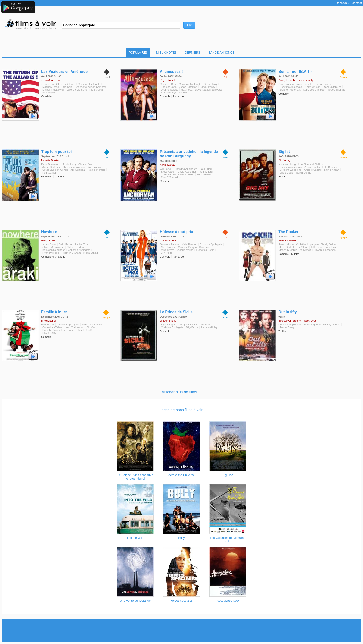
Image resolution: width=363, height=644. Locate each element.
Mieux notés (166, 52)
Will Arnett (305, 250)
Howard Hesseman (325, 250)
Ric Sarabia (96, 90)
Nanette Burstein (51, 160)
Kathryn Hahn (186, 174)
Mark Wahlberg (287, 164)
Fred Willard (206, 172)
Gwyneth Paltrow (170, 244)
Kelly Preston (190, 244)
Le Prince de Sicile (176, 312)
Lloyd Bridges (168, 325)
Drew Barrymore (51, 164)
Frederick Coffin (205, 250)
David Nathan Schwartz (208, 90)
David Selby (49, 333)
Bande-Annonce (221, 52)
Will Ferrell (166, 169)
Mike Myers (167, 250)
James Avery (287, 327)
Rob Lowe (205, 247)
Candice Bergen (187, 247)
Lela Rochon (330, 167)
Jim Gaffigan (78, 170)
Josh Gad (285, 247)
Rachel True (81, 244)
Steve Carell (168, 172)
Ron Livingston (96, 167)
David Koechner (187, 172)
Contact (357, 3)
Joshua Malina (185, 250)
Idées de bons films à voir (181, 410)
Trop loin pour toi (56, 152)
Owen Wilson (286, 84)
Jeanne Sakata (170, 90)
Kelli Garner (49, 173)
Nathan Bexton (75, 247)
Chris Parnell (168, 174)
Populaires (138, 52)
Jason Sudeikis (305, 84)
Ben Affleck (48, 325)
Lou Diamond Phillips (311, 164)
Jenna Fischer (324, 84)
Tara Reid (67, 87)
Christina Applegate (89, 84)
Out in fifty (288, 312)
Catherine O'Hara (52, 327)
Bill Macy (92, 327)
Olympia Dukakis (188, 325)
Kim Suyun (49, 92)
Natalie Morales (97, 170)
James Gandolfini (92, 325)
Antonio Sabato (313, 170)
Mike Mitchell (49, 321)
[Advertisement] (181, 631)
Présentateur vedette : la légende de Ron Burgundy (189, 154)
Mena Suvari (91, 253)
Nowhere (49, 232)
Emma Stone (301, 247)
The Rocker (288, 232)
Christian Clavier (66, 84)
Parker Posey (208, 87)
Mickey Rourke (332, 325)
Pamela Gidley (209, 327)
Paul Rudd (206, 169)
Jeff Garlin (317, 247)
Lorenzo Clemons (77, 90)
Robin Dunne (304, 173)
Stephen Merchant (290, 90)
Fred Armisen (205, 174)
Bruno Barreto (168, 240)
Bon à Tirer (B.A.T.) (295, 71)
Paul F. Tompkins (171, 177)
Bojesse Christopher (290, 321)
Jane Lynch (332, 247)
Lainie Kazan (332, 170)
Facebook (343, 3)
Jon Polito (167, 253)
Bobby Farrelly (287, 80)
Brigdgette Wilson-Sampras (91, 87)
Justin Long (69, 164)
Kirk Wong (284, 160)
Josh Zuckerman (75, 327)
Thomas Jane (169, 87)
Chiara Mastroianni (53, 247)
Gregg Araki (48, 240)
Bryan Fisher (75, 330)
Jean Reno (47, 84)
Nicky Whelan (312, 87)
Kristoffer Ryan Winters (174, 92)
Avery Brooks (312, 167)
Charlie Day (85, 164)
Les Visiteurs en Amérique (64, 71)
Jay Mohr (205, 325)
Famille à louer (54, 312)
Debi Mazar (65, 244)
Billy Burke (192, 327)
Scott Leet (310, 321)
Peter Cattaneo (287, 240)
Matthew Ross (51, 87)
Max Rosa (187, 90)
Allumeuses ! (171, 71)
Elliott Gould (286, 173)
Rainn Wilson (286, 244)
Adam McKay (167, 165)
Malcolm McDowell (53, 90)
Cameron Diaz (168, 84)
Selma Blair (211, 84)
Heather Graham (71, 253)
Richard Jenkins (332, 87)
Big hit (284, 152)
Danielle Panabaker (54, 330)
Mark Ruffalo (168, 247)
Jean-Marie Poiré (51, 80)
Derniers (193, 52)
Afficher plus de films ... (181, 392)
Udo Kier (90, 330)
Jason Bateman (188, 87)
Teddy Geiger (329, 244)
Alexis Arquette (312, 325)
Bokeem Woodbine (290, 170)
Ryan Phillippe (51, 253)
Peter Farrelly (305, 80)
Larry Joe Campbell (314, 90)
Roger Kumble (168, 80)
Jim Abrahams (168, 321)
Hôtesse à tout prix (176, 232)
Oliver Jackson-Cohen (55, 170)
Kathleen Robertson (54, 250)
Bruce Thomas (337, 90)
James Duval (49, 244)
